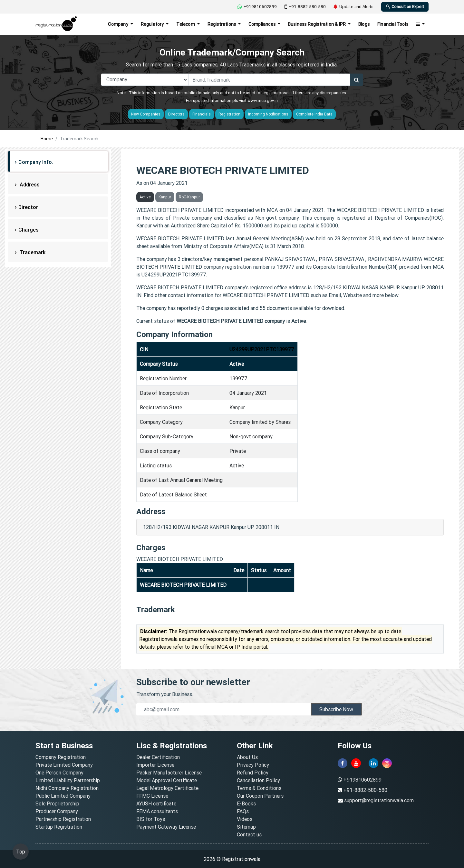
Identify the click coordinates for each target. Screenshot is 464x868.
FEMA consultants (157, 811)
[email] (224, 709)
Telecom (186, 24)
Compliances (262, 24)
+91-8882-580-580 (305, 7)
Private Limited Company (64, 765)
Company (119, 24)
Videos (245, 819)
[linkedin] (373, 763)
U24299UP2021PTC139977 (262, 349)
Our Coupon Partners (260, 796)
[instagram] (387, 763)
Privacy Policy (253, 765)
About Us (247, 757)
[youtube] (356, 763)
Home (47, 139)
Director (28, 207)
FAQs (243, 811)
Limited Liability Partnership (68, 780)
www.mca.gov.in (263, 100)
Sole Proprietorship (57, 803)
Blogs (364, 24)
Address (29, 185)
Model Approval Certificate (167, 780)
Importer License (155, 765)
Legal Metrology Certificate (167, 788)
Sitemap (246, 827)
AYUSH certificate (156, 803)
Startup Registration (59, 827)
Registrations (222, 24)
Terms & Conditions (259, 788)
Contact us (249, 834)
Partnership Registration (63, 819)
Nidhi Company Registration (67, 788)
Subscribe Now (336, 709)
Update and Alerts (353, 7)
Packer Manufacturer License (169, 773)
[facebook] (343, 763)
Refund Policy (253, 773)
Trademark (32, 252)
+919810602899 (257, 7)
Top (21, 852)
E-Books (246, 803)
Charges (29, 230)
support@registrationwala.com (379, 800)
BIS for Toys (151, 819)
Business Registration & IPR (318, 24)
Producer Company (57, 811)
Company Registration (61, 757)
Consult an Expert (405, 7)
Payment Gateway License (166, 827)
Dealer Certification (158, 757)
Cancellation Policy (258, 780)
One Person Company (59, 773)
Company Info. (36, 162)
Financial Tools (393, 24)
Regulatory (153, 24)
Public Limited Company (63, 796)
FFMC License (152, 796)
